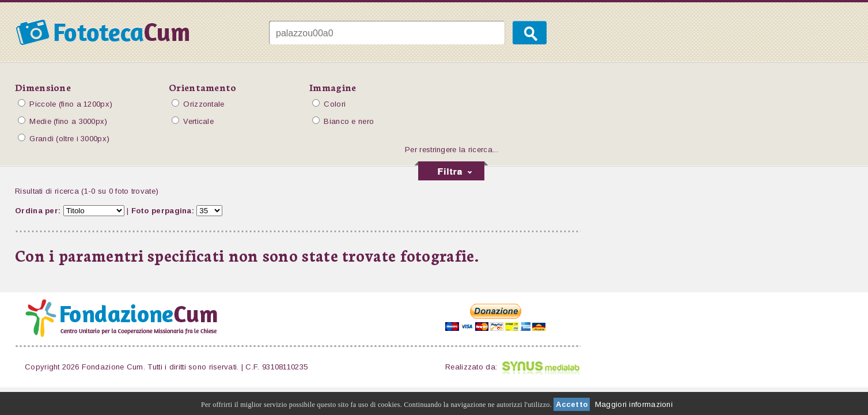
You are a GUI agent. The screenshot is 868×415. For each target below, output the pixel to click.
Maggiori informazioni (634, 404)
